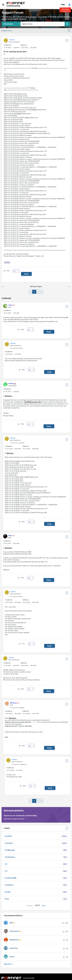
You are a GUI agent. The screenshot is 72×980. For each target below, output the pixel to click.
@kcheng (10, 453)
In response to (16, 348)
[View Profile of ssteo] (10, 305)
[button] (15, 271)
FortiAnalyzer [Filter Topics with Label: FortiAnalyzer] (10, 857)
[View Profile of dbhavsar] (13, 703)
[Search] (67, 24)
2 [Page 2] (38, 292)
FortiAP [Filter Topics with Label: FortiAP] (8, 892)
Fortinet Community (16, 5)
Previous (30, 905)
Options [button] (70, 31)
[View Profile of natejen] (12, 40)
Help (63, 4)
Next (43, 905)
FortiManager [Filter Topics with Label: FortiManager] (10, 850)
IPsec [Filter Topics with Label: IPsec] (7, 899)
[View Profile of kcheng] (11, 383)
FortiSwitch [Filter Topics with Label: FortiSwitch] (9, 885)
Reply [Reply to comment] (49, 332)
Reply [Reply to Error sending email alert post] (26, 274)
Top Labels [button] (66, 829)
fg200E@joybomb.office (33, 402)
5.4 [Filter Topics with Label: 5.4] (6, 871)
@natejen (9, 396)
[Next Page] (41, 292)
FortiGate (7, 262)
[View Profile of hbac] (10, 535)
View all (7, 964)
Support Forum (7, 31)
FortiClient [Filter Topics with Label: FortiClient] (9, 843)
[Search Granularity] (11, 24)
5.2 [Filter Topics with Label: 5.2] (6, 864)
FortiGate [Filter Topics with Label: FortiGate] (8, 836)
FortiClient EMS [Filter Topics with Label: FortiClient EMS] (11, 878)
